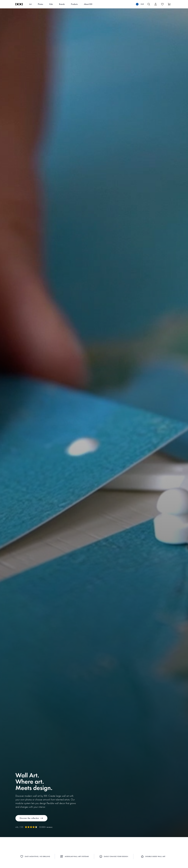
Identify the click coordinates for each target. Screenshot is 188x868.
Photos (40, 4)
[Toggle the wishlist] (162, 4)
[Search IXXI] (149, 4)
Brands (62, 4)
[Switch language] (140, 4)
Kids (51, 4)
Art (30, 4)
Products (74, 4)
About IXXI (88, 4)
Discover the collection (31, 818)
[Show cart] (169, 4)
